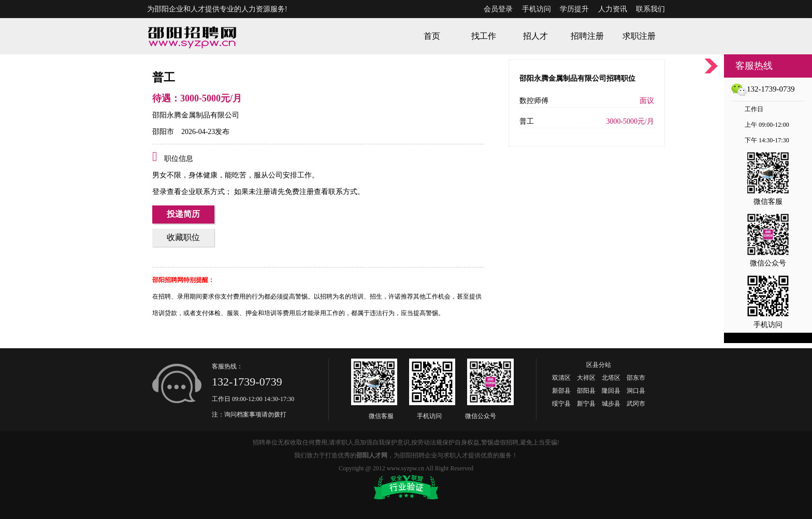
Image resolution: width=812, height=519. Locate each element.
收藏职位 (183, 237)
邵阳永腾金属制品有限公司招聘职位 (577, 78)
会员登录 (498, 9)
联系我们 (650, 9)
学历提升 (574, 9)
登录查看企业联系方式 (189, 192)
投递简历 (183, 214)
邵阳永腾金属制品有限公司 (196, 115)
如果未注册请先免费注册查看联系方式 (295, 192)
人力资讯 (613, 9)
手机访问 (536, 9)
